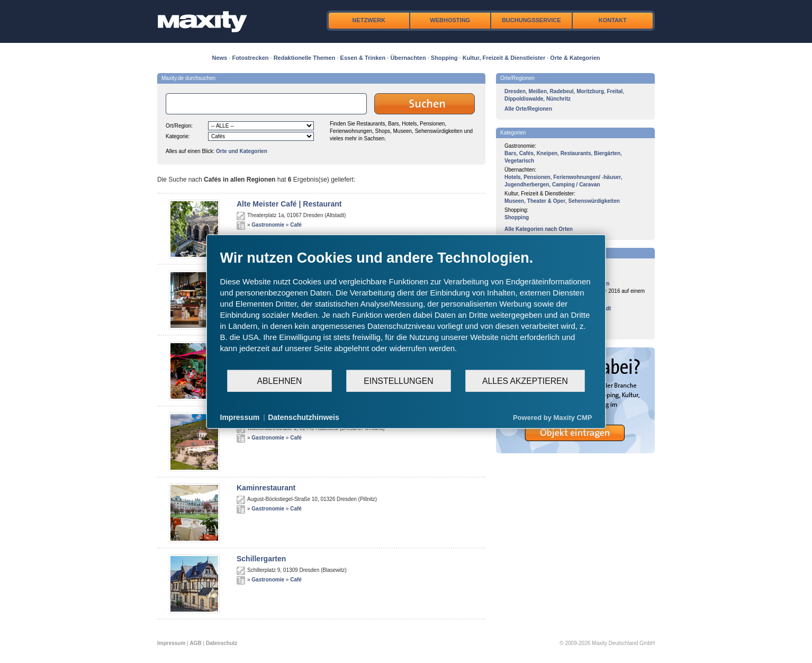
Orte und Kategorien (242, 151)
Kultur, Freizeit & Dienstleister (504, 58)
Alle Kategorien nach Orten (539, 229)
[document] (406, 309)
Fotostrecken (250, 58)
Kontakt (613, 20)
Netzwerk (369, 20)
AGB (196, 643)
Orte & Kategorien (575, 58)
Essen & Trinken (363, 58)
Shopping (444, 58)
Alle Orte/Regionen (528, 109)
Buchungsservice (531, 20)
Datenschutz (222, 643)
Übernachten (408, 58)
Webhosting (450, 20)
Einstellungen (398, 380)
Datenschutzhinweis (304, 417)
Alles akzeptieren (525, 380)
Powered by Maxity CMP (553, 417)
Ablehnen (280, 380)
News (220, 58)
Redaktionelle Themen (305, 58)
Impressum (171, 643)
